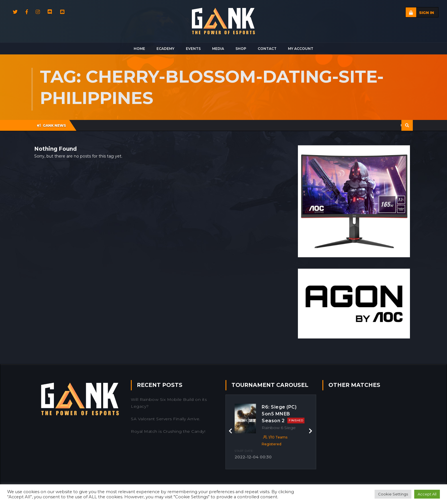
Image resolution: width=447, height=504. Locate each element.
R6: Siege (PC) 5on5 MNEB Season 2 (283, 414)
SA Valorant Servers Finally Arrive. (166, 419)
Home (139, 49)
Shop (241, 49)
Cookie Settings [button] (393, 494)
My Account (301, 49)
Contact (267, 49)
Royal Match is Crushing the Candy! (168, 431)
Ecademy (165, 49)
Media (218, 49)
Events (193, 49)
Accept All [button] (427, 494)
